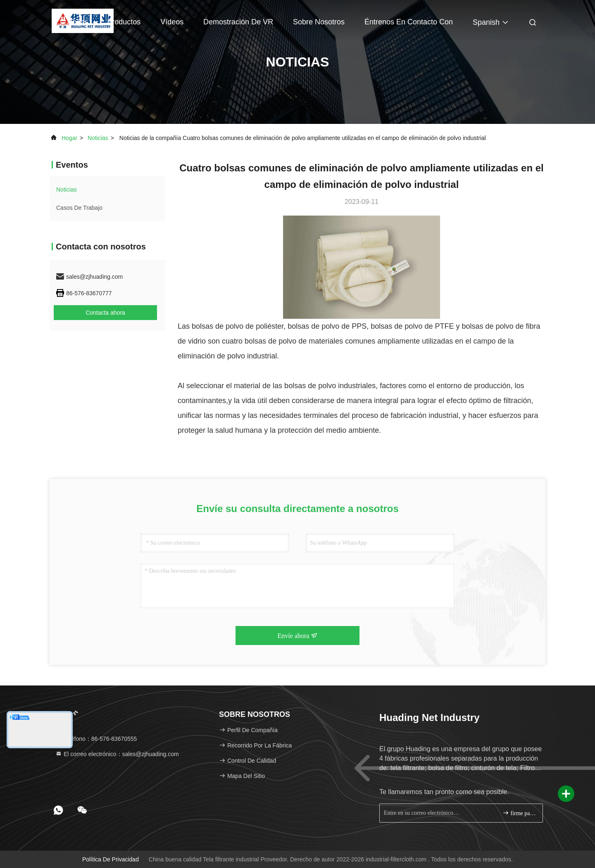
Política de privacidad (111, 859)
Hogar (77, 22)
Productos (124, 22)
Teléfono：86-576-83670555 (96, 739)
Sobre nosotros (319, 22)
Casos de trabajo (79, 208)
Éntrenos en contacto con (409, 22)
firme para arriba (519, 813)
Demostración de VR (238, 22)
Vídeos (172, 22)
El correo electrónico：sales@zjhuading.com (117, 754)
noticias (98, 138)
